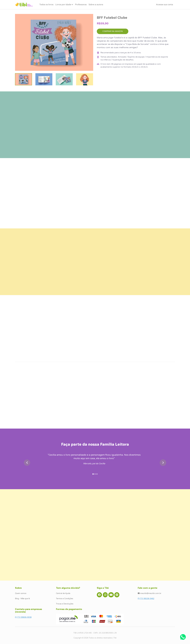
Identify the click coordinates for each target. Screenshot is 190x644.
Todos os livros (46, 5)
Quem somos (21, 593)
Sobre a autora (96, 5)
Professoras (81, 5)
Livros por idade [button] (64, 5)
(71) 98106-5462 (146, 599)
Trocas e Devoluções (65, 604)
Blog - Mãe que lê (22, 599)
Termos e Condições (65, 599)
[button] (165, 5)
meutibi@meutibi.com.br (150, 593)
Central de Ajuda (63, 593)
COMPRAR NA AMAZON (113, 31)
